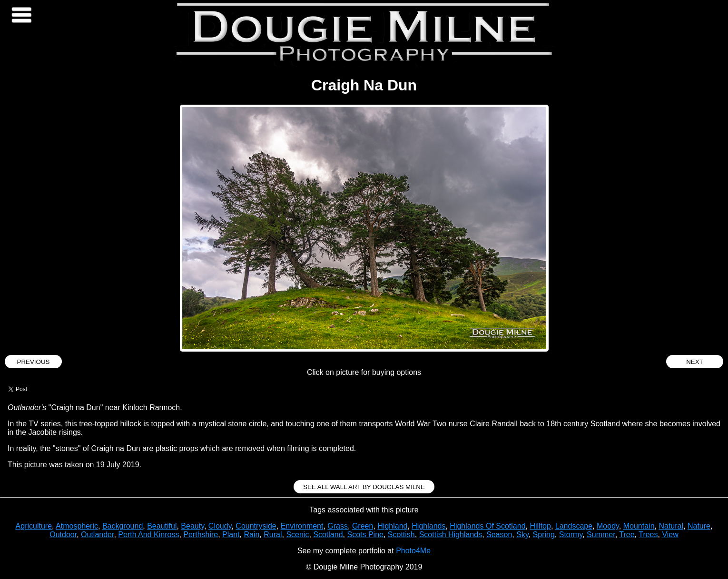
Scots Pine (365, 535)
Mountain (639, 526)
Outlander (97, 535)
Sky (522, 535)
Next (695, 362)
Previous (34, 362)
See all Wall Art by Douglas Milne (364, 487)
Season (499, 535)
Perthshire (201, 535)
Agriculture (34, 526)
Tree (627, 535)
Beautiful (162, 526)
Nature (699, 526)
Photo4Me (413, 551)
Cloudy (220, 526)
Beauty (192, 526)
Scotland (328, 535)
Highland (392, 526)
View (670, 535)
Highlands (428, 526)
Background (123, 526)
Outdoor (63, 535)
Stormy (571, 535)
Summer (601, 535)
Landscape (574, 526)
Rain (251, 535)
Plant (231, 535)
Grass (338, 526)
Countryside (256, 526)
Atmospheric (77, 526)
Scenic (297, 535)
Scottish (401, 535)
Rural (273, 535)
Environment (302, 526)
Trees (648, 535)
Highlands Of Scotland (487, 526)
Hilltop (540, 526)
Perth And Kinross (148, 535)
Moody (608, 526)
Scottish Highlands (451, 535)
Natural (671, 526)
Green (363, 526)
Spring (544, 535)
